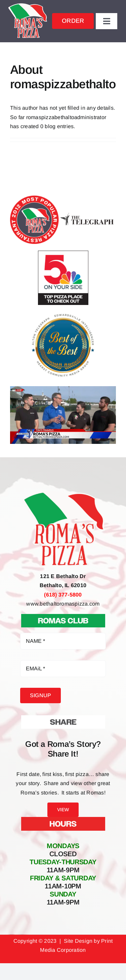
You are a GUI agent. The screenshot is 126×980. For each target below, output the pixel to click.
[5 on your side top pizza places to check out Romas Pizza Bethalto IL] (63, 253)
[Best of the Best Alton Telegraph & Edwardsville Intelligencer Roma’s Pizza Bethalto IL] (63, 314)
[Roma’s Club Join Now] (63, 616)
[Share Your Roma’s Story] (63, 718)
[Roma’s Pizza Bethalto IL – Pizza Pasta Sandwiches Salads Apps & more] (28, 6)
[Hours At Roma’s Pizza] (63, 819)
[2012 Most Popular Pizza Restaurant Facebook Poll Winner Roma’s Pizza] (63, 198)
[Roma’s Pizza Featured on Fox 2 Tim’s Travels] (63, 389)
